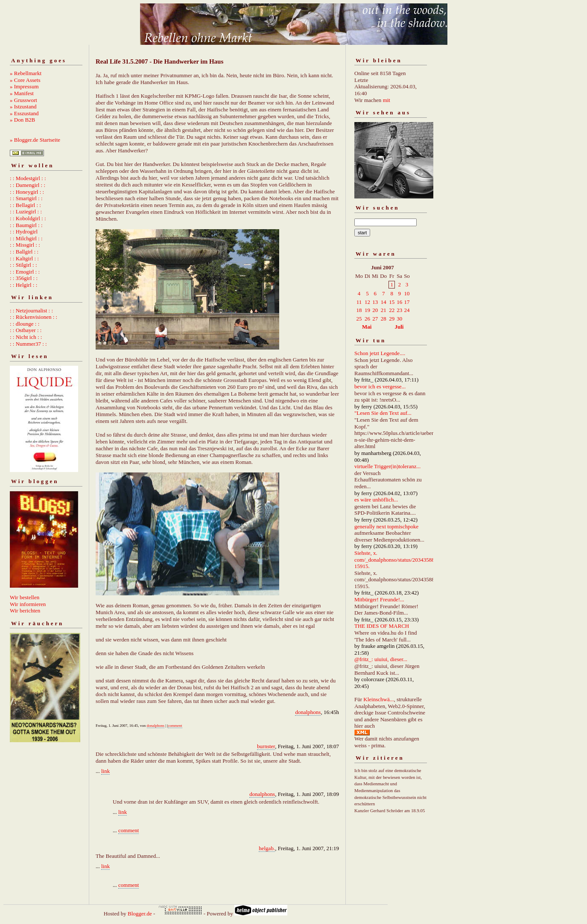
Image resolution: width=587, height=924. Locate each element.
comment (175, 726)
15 (392, 302)
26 (367, 319)
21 (384, 310)
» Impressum (24, 86)
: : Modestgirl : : (28, 178)
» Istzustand (23, 106)
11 (359, 302)
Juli (399, 327)
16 (399, 302)
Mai (367, 327)
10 (407, 293)
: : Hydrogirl (24, 232)
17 (407, 302)
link (105, 771)
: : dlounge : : (25, 324)
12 (367, 302)
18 (359, 310)
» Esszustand (24, 113)
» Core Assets (25, 80)
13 (375, 302)
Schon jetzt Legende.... (380, 353)
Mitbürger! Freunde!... (379, 599)
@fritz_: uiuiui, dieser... (381, 659)
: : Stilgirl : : (23, 265)
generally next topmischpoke (386, 526)
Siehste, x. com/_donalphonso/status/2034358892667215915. (403, 560)
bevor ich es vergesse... (380, 386)
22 (392, 310)
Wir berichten (25, 611)
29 (392, 319)
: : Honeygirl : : (27, 192)
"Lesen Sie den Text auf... (383, 413)
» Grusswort (23, 100)
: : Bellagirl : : (25, 205)
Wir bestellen (25, 597)
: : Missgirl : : (25, 245)
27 (375, 319)
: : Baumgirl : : (26, 225)
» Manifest (22, 93)
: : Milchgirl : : (26, 238)
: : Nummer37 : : (28, 344)
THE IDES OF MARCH (382, 626)
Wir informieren (28, 604)
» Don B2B (22, 120)
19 (367, 310)
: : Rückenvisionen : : (34, 317)
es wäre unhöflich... (376, 500)
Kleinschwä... (378, 699)
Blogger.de (140, 914)
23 (399, 310)
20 (375, 310)
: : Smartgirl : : (26, 198)
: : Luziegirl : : (26, 211)
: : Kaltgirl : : (24, 258)
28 (384, 319)
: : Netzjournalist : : (31, 310)
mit (387, 100)
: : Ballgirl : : (24, 252)
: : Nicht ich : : (26, 337)
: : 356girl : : (24, 278)
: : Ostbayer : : (26, 330)
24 (407, 310)
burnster (266, 746)
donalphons (308, 712)
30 (399, 319)
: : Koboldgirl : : (28, 218)
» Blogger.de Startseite (35, 140)
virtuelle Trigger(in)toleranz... (387, 466)
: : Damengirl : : (28, 185)
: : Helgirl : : (23, 285)
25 (359, 319)
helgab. (267, 848)
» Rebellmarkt (26, 73)
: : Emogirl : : (25, 272)
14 (384, 302)
